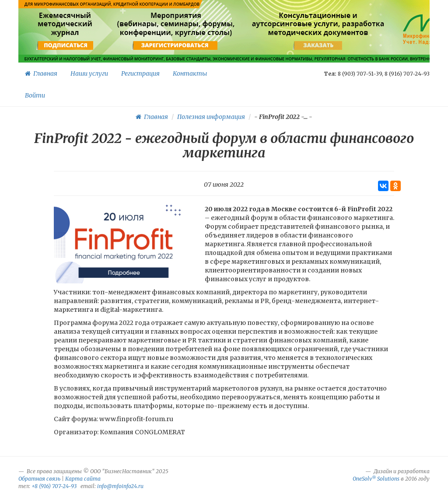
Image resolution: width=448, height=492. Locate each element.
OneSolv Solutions (376, 479)
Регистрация (140, 73)
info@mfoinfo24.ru (120, 486)
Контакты (190, 73)
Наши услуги (89, 73)
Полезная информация (211, 117)
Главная (41, 73)
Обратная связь (39, 479)
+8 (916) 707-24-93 (54, 486)
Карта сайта (83, 479)
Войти (35, 95)
